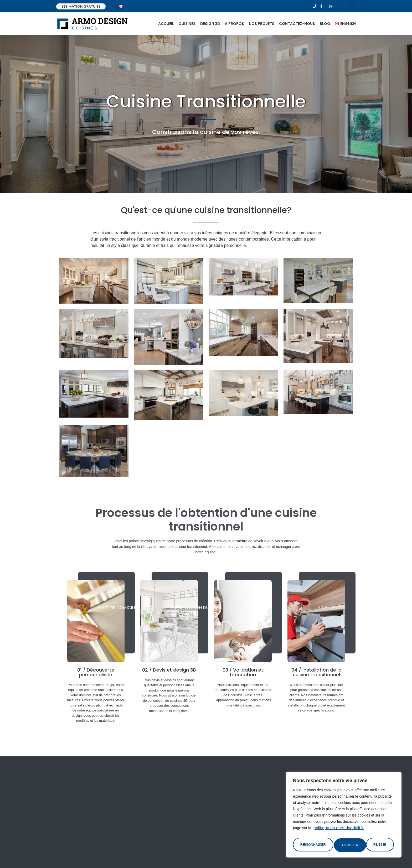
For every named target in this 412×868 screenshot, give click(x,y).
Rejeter (348, 845)
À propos (235, 24)
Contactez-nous (297, 24)
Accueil (166, 24)
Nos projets (262, 24)
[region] (344, 816)
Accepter (379, 845)
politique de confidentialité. (339, 831)
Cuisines (187, 24)
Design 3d (210, 24)
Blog (325, 24)
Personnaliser (313, 845)
